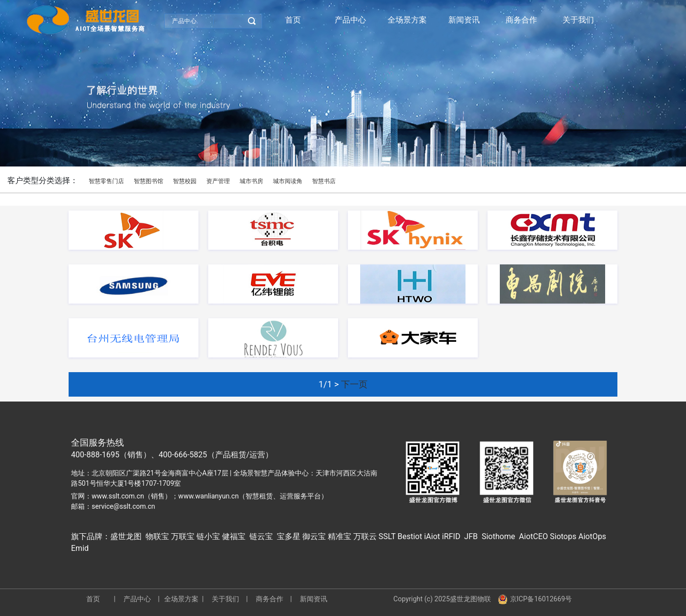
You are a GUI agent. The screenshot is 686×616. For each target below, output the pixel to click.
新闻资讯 (464, 20)
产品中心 (184, 21)
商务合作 (521, 20)
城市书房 (251, 181)
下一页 (354, 384)
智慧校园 (185, 181)
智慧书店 (324, 181)
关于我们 (578, 20)
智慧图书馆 (148, 181)
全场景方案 (407, 20)
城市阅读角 (288, 181)
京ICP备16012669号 (535, 599)
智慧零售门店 (106, 181)
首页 (293, 20)
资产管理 (218, 181)
